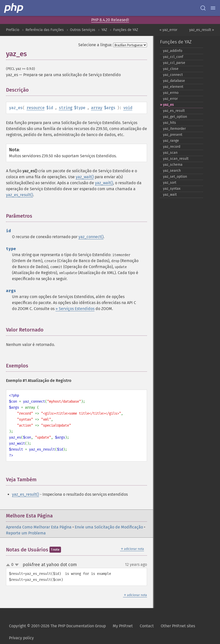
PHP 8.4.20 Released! (110, 20)
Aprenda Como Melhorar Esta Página (39, 527)
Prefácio (13, 30)
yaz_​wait (170, 195)
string (65, 108)
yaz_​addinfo (173, 51)
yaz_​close (171, 69)
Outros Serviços (83, 30)
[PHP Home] (14, 8)
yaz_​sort (170, 183)
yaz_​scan (170, 153)
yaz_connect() (91, 237)
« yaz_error (168, 30)
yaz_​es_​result (174, 111)
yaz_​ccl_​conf (173, 57)
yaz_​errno (171, 93)
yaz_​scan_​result (176, 159)
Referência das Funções (45, 30)
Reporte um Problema (26, 533)
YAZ (104, 30)
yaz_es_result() (19, 195)
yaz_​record (172, 147)
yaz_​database (174, 81)
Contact (147, 626)
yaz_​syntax (172, 189)
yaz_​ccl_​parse (174, 63)
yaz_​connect (173, 75)
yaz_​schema (173, 165)
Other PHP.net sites (178, 626)
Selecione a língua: (95, 45)
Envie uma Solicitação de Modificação (109, 527)
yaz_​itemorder (174, 129)
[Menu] (213, 8)
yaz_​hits (169, 123)
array (97, 108)
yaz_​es (168, 105)
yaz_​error (170, 99)
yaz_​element (173, 87)
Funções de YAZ (126, 30)
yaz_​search (172, 171)
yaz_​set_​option (175, 177)
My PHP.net (123, 626)
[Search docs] (203, 8)
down (17, 565)
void (128, 108)
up (9, 565)
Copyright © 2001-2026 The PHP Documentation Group (57, 626)
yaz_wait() (85, 177)
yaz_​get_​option (175, 117)
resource (35, 108)
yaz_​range (171, 141)
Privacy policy (21, 638)
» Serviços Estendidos (75, 309)
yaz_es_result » (202, 30)
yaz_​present (173, 135)
